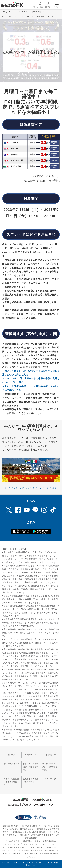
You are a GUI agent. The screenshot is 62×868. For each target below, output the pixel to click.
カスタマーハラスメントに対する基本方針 (50, 767)
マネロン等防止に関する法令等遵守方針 (11, 782)
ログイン (47, 4)
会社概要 (12, 755)
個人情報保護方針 (12, 764)
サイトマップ (50, 779)
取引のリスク (31, 755)
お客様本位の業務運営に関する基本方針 (31, 767)
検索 (33, 4)
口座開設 (40, 4)
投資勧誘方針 (50, 755)
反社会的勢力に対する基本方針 (31, 780)
